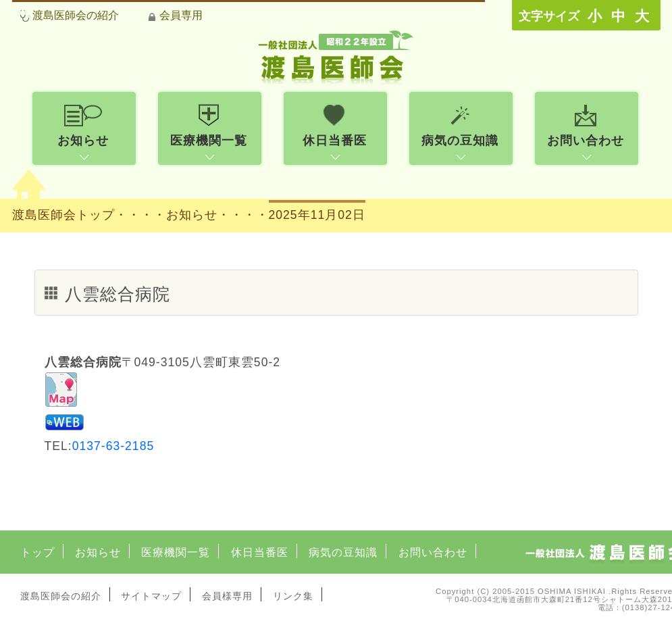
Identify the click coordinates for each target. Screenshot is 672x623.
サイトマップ (151, 596)
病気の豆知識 (343, 552)
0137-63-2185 (113, 446)
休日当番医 (260, 552)
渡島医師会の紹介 (76, 15)
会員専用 (181, 15)
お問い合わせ (433, 552)
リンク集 (293, 596)
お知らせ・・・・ (217, 215)
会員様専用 (227, 596)
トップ (37, 552)
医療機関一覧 (176, 552)
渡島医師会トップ (63, 215)
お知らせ (98, 552)
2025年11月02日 (317, 215)
